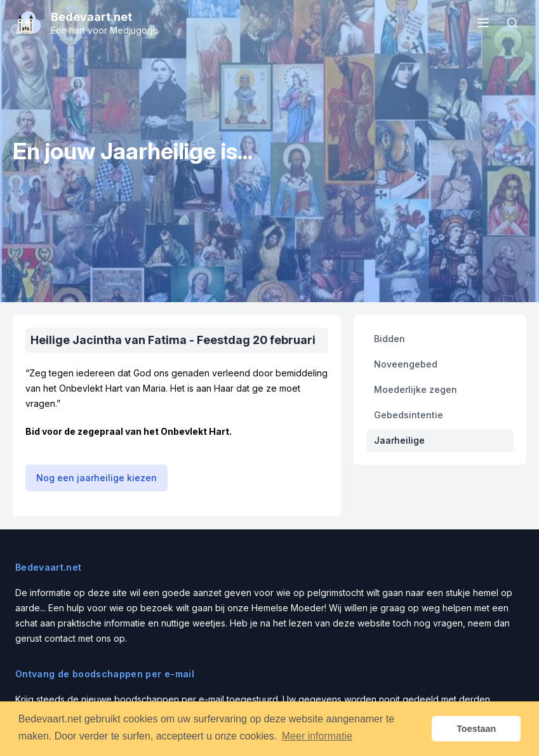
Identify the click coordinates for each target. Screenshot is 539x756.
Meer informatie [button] (317, 736)
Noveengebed (406, 364)
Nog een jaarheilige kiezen (96, 478)
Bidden (389, 339)
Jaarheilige (399, 440)
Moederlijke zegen (416, 389)
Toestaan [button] (476, 729)
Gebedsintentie (409, 415)
